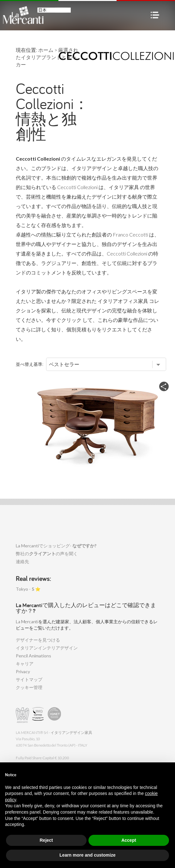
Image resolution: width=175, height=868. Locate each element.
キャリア (25, 664)
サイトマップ (29, 679)
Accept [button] (129, 840)
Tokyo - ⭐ (28, 589)
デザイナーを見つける (38, 640)
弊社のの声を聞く (47, 554)
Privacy (23, 671)
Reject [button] (46, 840)
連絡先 (22, 561)
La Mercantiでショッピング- (56, 546)
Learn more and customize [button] (87, 855)
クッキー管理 (29, 687)
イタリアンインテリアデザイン (47, 648)
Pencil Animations (33, 656)
